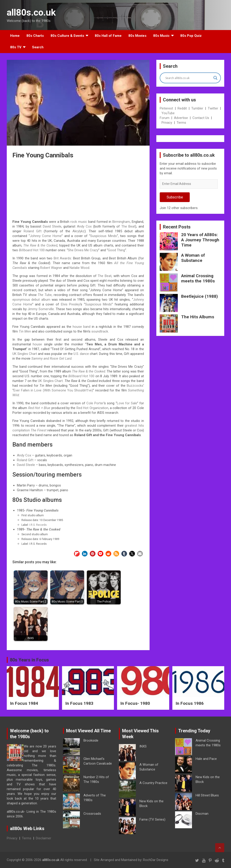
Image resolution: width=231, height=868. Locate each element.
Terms (181, 123)
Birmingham (121, 222)
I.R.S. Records (38, 525)
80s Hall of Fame (108, 36)
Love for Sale (127, 403)
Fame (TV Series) (152, 819)
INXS (143, 746)
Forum (165, 118)
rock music (79, 222)
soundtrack (100, 331)
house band (82, 327)
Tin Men (25, 331)
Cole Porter (95, 403)
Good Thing (116, 250)
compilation (21, 430)
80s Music (161, 36)
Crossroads (92, 814)
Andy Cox (84, 226)
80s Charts (35, 36)
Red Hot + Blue (39, 408)
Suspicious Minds (104, 236)
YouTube (168, 113)
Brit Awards (62, 258)
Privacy (167, 123)
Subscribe (175, 197)
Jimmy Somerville (41, 309)
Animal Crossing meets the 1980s (198, 278)
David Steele (52, 226)
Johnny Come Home (46, 236)
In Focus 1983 (79, 703)
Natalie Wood (79, 268)
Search (38, 47)
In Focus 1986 (190, 703)
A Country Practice (153, 783)
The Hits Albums (198, 317)
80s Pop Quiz (191, 36)
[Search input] (188, 78)
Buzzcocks (135, 386)
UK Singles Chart (25, 354)
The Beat (128, 226)
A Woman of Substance (193, 258)
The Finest (39, 430)
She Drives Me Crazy (83, 250)
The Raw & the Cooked (40, 245)
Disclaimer (44, 838)
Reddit (182, 108)
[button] (77, 554)
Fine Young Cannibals (42, 510)
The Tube (45, 295)
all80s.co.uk (31, 13)
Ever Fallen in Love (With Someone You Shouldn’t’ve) (53, 390)
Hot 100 (32, 250)
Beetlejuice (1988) (200, 296)
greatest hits (134, 426)
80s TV (16, 47)
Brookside (91, 740)
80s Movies (137, 36)
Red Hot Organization (92, 408)
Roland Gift (33, 231)
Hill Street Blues (207, 795)
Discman (202, 814)
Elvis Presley (70, 304)
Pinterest (166, 108)
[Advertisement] (78, 190)
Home (15, 36)
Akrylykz (79, 231)
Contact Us (201, 118)
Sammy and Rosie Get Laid (51, 358)
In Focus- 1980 (135, 703)
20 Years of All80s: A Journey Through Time (200, 240)
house (37, 344)
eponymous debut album (31, 300)
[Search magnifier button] (215, 78)
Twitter (213, 108)
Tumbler (197, 108)
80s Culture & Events (67, 36)
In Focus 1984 (24, 703)
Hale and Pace (206, 759)
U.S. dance (81, 354)
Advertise (181, 118)
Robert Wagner (51, 268)
